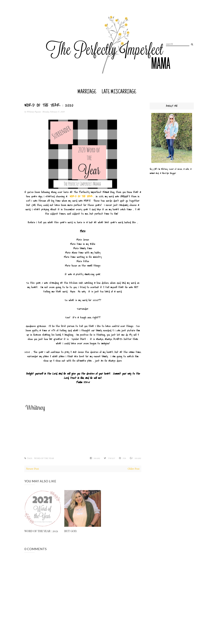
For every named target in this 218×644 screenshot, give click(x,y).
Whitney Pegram (34, 112)
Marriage (87, 92)
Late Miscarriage (119, 92)
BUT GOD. (71, 531)
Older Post (134, 469)
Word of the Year (44, 458)
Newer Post (33, 469)
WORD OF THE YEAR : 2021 (41, 531)
